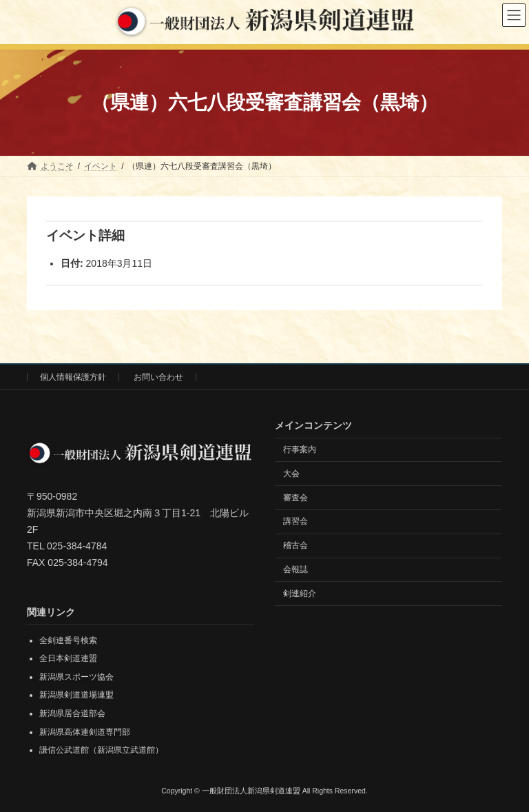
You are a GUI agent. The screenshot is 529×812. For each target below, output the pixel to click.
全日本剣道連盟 (68, 658)
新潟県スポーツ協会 (76, 677)
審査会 (295, 497)
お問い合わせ (158, 377)
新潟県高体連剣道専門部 (85, 731)
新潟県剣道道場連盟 (76, 695)
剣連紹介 (300, 593)
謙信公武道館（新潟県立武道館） (101, 750)
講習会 (295, 521)
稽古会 (295, 545)
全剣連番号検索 (68, 640)
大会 (291, 473)
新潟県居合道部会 (72, 713)
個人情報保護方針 (73, 377)
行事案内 (300, 449)
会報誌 (295, 569)
